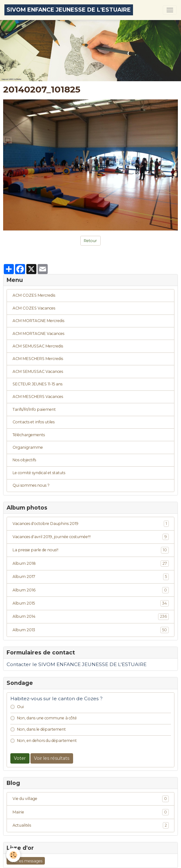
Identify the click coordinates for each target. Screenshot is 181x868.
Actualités (91, 825)
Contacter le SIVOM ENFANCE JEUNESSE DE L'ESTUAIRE (77, 664)
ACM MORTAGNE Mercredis (38, 321)
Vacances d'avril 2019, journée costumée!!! (91, 537)
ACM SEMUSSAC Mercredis (38, 346)
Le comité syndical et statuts (39, 473)
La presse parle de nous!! (91, 550)
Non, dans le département (41, 729)
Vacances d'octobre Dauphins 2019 (91, 524)
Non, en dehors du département (47, 741)
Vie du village (91, 799)
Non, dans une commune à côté (47, 718)
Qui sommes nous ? (31, 485)
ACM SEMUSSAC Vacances (38, 371)
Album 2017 (91, 577)
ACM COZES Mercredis (34, 295)
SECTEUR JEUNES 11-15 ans (37, 384)
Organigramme (28, 447)
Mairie (91, 812)
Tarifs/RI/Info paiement (34, 409)
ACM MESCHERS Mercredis (38, 359)
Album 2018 (91, 564)
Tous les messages (26, 861)
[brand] (69, 10)
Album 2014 (91, 617)
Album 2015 (91, 603)
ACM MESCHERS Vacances (38, 397)
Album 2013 (91, 630)
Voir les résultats (52, 758)
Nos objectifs (24, 460)
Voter (20, 758)
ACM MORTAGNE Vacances (38, 333)
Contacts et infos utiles (34, 422)
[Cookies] (13, 855)
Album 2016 (91, 590)
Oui (20, 707)
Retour (90, 241)
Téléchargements (29, 435)
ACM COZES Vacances (34, 308)
